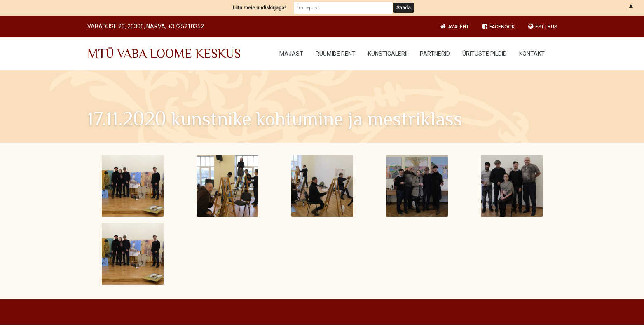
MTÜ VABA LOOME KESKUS (164, 54)
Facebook (499, 27)
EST (540, 27)
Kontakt (532, 54)
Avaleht (458, 27)
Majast (291, 54)
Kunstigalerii (388, 54)
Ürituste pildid (485, 54)
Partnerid (435, 54)
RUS (552, 27)
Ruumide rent (336, 54)
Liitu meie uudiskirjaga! (259, 8)
